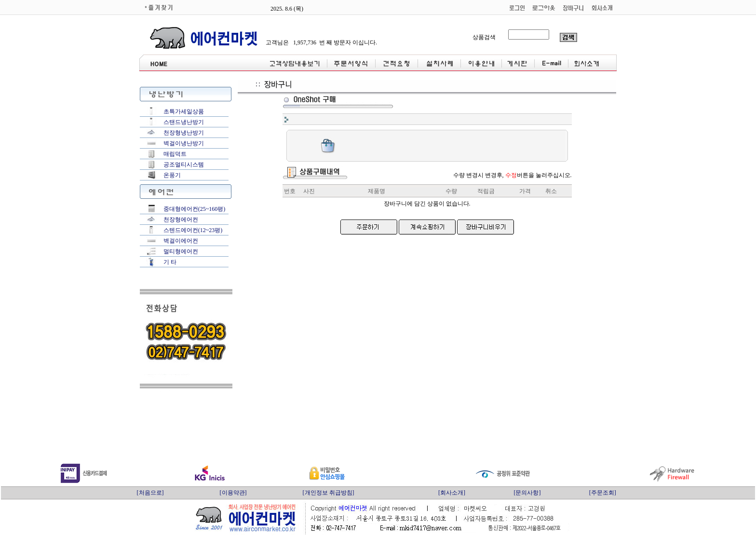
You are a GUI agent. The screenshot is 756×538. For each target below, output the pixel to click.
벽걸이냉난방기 (184, 143)
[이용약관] (233, 493)
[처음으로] (150, 493)
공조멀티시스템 (184, 165)
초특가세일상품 (184, 111)
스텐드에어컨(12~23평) (193, 230)
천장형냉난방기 (184, 133)
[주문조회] (603, 493)
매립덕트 (175, 154)
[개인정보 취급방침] (329, 493)
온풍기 (172, 175)
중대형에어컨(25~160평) (194, 209)
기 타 (170, 262)
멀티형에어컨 (181, 251)
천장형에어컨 (181, 220)
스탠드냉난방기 (184, 122)
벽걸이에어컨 (181, 241)
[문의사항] (527, 493)
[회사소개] (452, 493)
